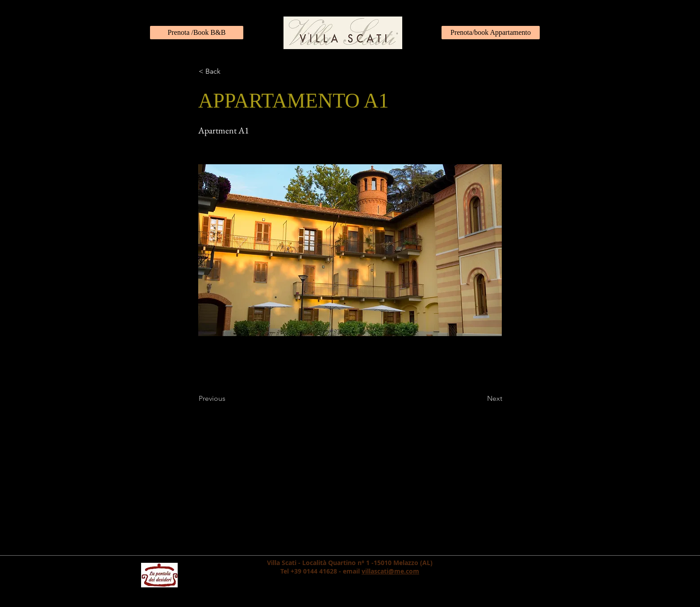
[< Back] (228, 71)
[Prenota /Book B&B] (197, 33)
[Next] (480, 399)
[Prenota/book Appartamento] (491, 33)
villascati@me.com (390, 571)
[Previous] (228, 399)
